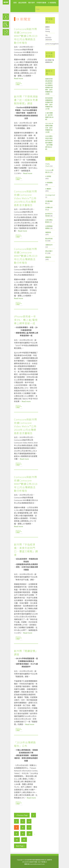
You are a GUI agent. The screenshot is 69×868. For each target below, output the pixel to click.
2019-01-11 (18, 802)
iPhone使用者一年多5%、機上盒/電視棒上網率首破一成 (26, 320)
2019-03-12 (18, 235)
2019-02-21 (18, 405)
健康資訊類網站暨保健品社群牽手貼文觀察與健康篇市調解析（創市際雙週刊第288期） (49, 86)
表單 (51, 62)
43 (17, 840)
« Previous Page (22, 815)
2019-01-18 (18, 728)
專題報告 (48, 232)
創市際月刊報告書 (49, 215)
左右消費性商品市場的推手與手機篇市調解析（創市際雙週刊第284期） (49, 143)
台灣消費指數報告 (49, 221)
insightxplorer (19, 83)
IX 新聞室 (18, 85)
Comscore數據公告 (49, 171)
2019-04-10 (18, 82)
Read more (19, 78)
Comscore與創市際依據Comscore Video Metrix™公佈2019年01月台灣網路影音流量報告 (26, 198)
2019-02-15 (18, 463)
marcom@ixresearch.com (37, 864)
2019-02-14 (18, 530)
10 (29, 834)
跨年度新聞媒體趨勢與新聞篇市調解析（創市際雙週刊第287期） (49, 103)
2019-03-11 (18, 302)
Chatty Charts (47, 165)
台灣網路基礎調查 (49, 227)
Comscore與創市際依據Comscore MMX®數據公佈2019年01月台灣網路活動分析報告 (26, 256)
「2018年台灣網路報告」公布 (25, 744)
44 (24, 840)
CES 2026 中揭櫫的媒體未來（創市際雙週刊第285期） (49, 128)
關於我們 (31, 3)
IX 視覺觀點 (52, 3)
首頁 (15, 3)
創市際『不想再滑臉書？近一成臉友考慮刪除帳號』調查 (26, 100)
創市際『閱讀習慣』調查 (26, 653)
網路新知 (48, 257)
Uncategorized (50, 195)
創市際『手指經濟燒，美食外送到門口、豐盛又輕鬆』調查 (26, 550)
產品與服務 (22, 3)
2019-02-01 (18, 637)
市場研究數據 (41, 3)
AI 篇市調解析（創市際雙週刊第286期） (49, 116)
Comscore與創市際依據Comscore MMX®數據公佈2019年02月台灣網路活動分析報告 (26, 36)
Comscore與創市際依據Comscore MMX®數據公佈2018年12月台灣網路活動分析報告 (26, 484)
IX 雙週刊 (48, 189)
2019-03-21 (18, 177)
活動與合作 (49, 245)
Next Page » (20, 846)
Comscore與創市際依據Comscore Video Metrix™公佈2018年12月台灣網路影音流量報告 (26, 426)
